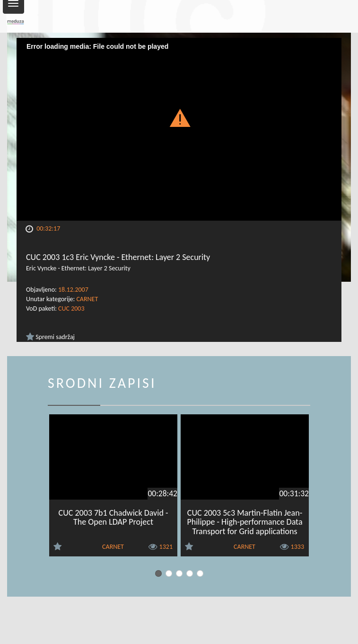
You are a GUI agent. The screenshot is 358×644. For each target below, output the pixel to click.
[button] (179, 117)
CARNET (87, 299)
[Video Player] (179, 129)
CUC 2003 (71, 309)
